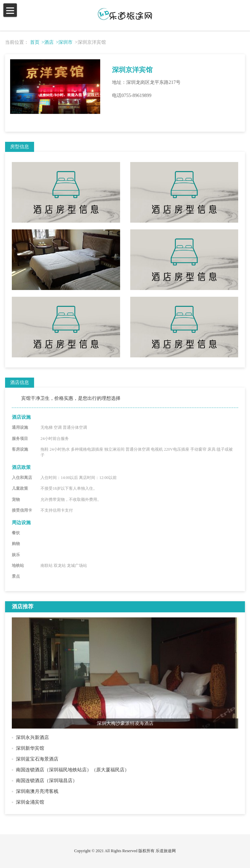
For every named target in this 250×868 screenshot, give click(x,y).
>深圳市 (64, 42)
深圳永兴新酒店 (32, 737)
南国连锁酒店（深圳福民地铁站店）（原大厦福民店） (73, 770)
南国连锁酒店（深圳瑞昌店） (47, 781)
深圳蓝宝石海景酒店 (37, 759)
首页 (35, 42)
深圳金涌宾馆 (30, 802)
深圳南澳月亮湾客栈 (37, 791)
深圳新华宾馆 (30, 748)
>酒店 (48, 42)
